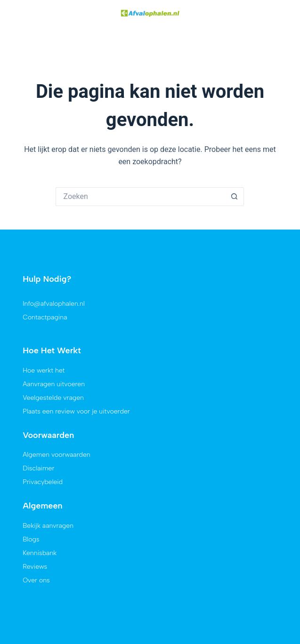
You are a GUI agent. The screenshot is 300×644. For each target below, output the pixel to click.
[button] (21, 14)
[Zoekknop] (235, 169)
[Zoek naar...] (140, 169)
